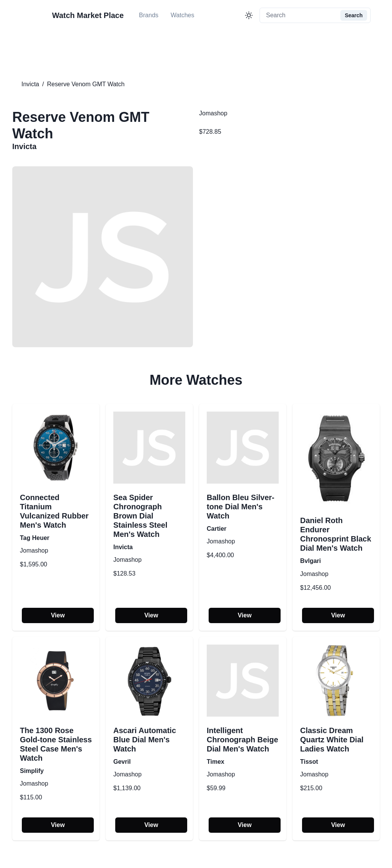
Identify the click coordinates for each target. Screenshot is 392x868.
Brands (149, 15)
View (58, 615)
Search (354, 15)
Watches (183, 15)
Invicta (30, 84)
